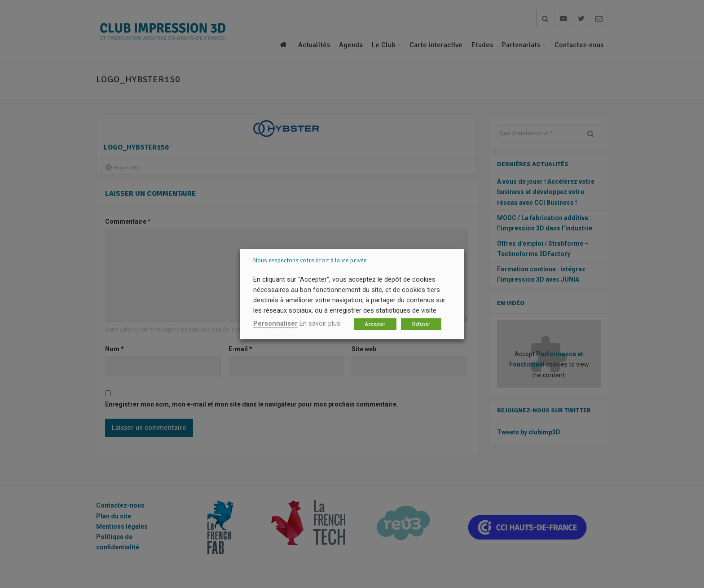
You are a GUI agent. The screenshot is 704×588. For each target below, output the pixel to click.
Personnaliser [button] (275, 323)
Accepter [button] (375, 324)
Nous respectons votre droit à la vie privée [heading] (310, 260)
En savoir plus (320, 323)
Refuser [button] (421, 324)
